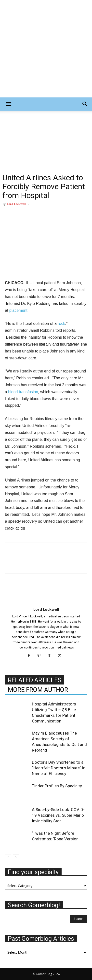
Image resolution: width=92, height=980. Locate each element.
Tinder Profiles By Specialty (57, 786)
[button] (8, 104)
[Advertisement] (46, 49)
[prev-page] (8, 857)
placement (18, 310)
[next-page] (16, 857)
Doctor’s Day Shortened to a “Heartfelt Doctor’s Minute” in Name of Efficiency (59, 768)
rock (61, 324)
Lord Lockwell (17, 204)
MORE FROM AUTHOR (38, 690)
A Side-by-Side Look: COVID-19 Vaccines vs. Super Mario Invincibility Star (58, 815)
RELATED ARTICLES (35, 680)
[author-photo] (46, 602)
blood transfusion (23, 392)
